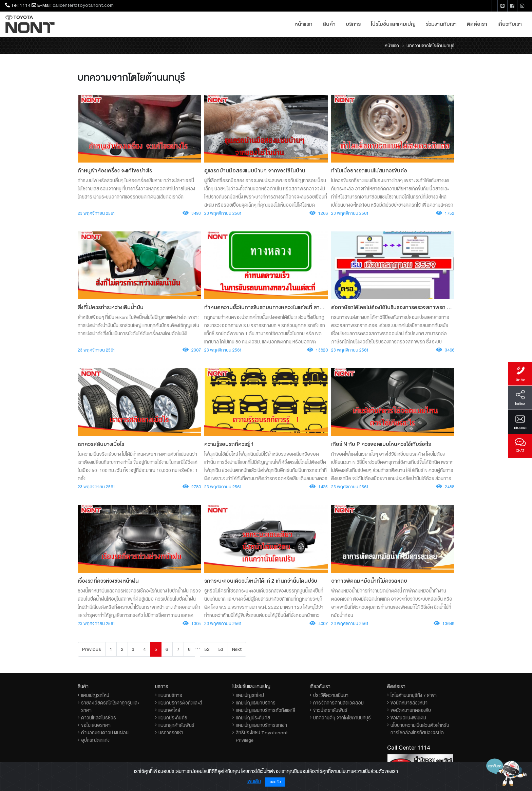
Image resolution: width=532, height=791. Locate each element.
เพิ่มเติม (254, 781)
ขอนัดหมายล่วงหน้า (409, 703)
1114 (25, 5)
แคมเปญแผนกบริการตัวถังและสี (265, 710)
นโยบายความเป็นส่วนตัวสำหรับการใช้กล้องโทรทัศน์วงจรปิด (420, 729)
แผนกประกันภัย (173, 718)
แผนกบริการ (170, 695)
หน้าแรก (303, 24)
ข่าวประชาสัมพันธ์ (330, 710)
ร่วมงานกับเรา (441, 24)
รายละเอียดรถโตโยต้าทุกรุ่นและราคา (110, 707)
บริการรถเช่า (171, 733)
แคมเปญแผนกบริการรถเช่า (261, 725)
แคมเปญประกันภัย (253, 718)
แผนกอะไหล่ (169, 710)
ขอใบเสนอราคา (96, 725)
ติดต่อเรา (477, 24)
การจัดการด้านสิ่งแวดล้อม (338, 703)
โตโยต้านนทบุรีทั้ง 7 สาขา (414, 695)
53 (221, 649)
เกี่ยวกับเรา (510, 24)
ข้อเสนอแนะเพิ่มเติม (408, 718)
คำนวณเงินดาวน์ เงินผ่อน (105, 733)
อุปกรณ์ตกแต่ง (95, 740)
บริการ (353, 24)
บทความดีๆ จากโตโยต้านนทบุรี (342, 718)
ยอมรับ (275, 782)
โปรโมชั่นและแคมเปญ (393, 24)
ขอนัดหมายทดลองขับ (411, 710)
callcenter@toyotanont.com (83, 5)
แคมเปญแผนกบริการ (256, 703)
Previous (92, 649)
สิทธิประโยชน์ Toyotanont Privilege (262, 736)
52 (207, 649)
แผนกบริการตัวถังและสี (180, 703)
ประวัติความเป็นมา (331, 695)
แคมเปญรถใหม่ (95, 695)
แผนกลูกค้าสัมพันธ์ (176, 725)
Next (237, 649)
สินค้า (329, 24)
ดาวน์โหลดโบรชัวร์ (99, 718)
